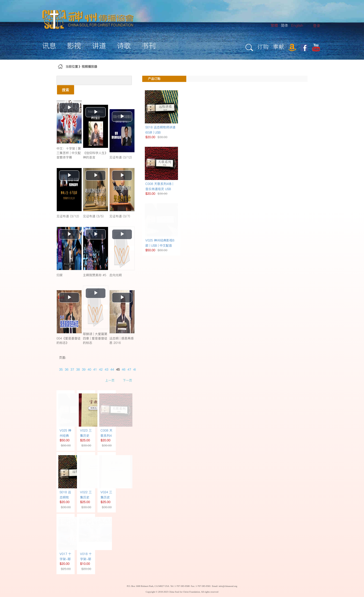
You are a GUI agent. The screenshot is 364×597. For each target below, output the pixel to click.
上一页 (110, 380)
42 (101, 369)
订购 (263, 47)
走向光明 (116, 275)
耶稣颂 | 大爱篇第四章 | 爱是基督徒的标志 (95, 338)
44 (112, 369)
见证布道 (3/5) (93, 216)
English (297, 25)
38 (78, 369)
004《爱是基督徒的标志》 (69, 341)
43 (106, 369)
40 (89, 369)
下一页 (127, 380)
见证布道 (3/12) (121, 157)
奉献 (279, 47)
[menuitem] (317, 26)
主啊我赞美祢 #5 (95, 275)
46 (124, 369)
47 (129, 369)
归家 (60, 275)
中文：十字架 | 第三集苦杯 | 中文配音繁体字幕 (69, 153)
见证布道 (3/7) (120, 216)
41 (95, 369)
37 (72, 369)
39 (84, 369)
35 (61, 369)
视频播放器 (89, 67)
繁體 (274, 25)
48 (135, 369)
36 (67, 369)
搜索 (66, 90)
